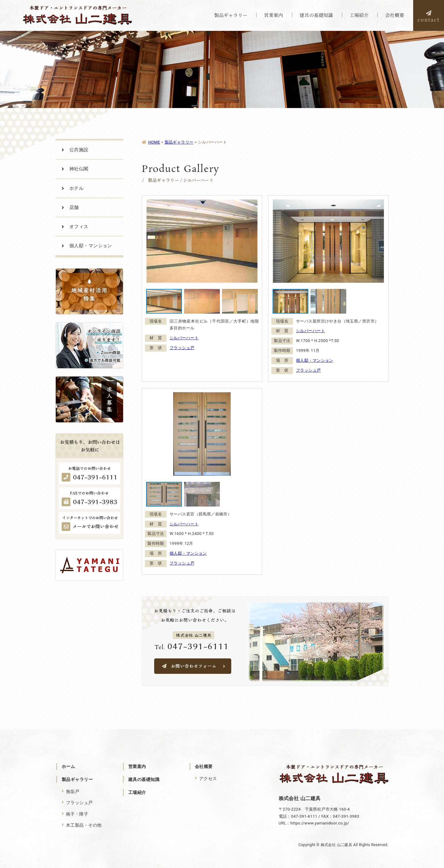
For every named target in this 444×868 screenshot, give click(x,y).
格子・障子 (77, 814)
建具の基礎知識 (144, 779)
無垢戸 (73, 791)
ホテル (76, 188)
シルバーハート (184, 338)
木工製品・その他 (84, 825)
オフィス (79, 227)
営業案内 (137, 766)
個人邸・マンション (315, 360)
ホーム (68, 766)
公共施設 (79, 150)
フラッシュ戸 (182, 348)
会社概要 (204, 766)
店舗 (74, 207)
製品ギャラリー (77, 779)
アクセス (208, 778)
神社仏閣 (79, 169)
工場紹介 (137, 792)
